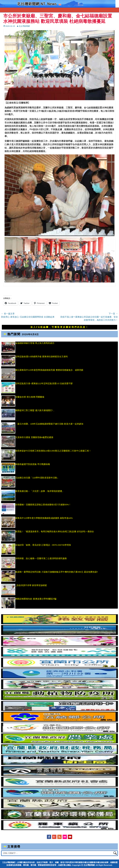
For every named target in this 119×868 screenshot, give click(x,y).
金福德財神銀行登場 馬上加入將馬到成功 (35, 343)
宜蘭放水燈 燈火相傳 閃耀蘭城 (30, 397)
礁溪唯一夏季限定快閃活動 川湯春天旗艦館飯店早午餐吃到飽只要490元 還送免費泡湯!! (57, 572)
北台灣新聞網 (24, 26)
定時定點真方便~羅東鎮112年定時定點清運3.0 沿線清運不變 (44, 383)
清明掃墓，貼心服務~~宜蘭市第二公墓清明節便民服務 (41, 558)
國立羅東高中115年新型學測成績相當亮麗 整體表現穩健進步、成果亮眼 (49, 370)
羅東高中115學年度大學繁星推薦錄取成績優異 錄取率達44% (44, 518)
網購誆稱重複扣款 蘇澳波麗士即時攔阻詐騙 (36, 599)
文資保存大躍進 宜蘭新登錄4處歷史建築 (34, 437)
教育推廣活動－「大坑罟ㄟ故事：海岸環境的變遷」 (40, 491)
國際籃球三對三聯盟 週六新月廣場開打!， (35, 410)
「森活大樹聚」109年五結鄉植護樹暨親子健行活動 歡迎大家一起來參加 (49, 424)
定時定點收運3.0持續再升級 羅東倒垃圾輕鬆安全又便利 (42, 357)
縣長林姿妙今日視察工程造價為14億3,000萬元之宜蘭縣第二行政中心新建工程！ (53, 451)
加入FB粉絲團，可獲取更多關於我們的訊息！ (59, 327)
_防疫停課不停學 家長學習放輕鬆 (31, 585)
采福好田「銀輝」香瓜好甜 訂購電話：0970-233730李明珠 (43, 545)
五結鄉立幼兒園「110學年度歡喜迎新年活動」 (37, 478)
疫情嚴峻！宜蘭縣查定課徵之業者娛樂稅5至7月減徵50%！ (43, 505)
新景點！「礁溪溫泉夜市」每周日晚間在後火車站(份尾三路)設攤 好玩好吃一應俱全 (55, 531)
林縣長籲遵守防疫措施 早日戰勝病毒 (33, 464)
